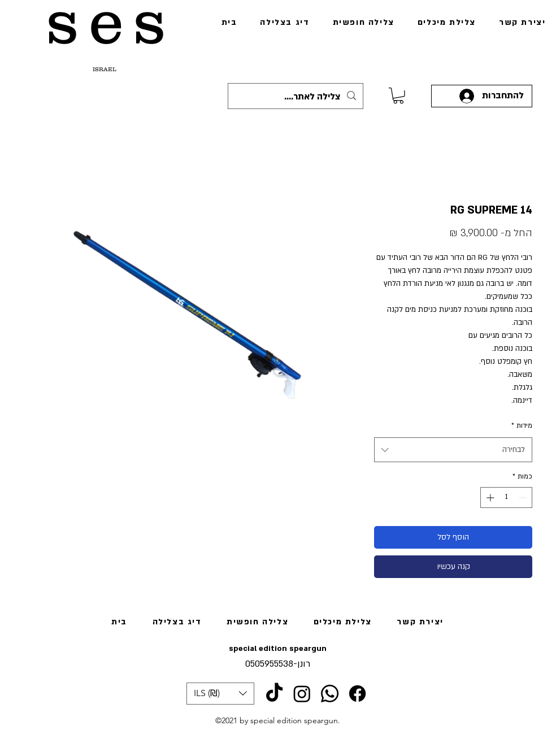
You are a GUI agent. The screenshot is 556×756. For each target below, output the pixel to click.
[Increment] (489, 498)
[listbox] (220, 694)
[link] (398, 96)
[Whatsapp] (330, 694)
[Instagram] (302, 694)
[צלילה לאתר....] (296, 97)
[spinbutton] (506, 498)
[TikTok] (274, 694)
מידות (522, 425)
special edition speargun (278, 649)
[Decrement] (524, 498)
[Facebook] (357, 694)
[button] (220, 694)
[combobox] (453, 450)
